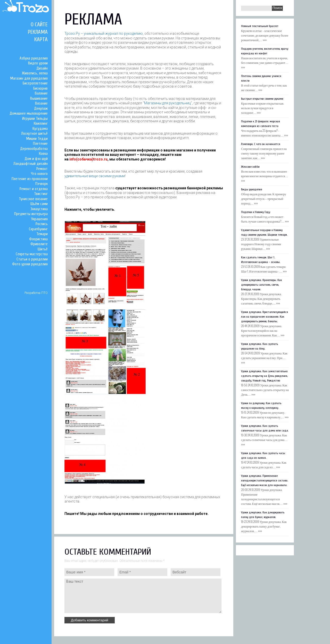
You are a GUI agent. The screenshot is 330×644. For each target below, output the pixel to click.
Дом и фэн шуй (36, 159)
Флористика (38, 239)
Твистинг (41, 194)
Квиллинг (41, 124)
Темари (42, 234)
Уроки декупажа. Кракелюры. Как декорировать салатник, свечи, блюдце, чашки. (261, 285)
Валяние (41, 93)
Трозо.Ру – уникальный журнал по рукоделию (104, 33)
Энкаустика (39, 209)
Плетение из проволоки (30, 179)
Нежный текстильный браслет (260, 26)
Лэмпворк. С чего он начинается (261, 144)
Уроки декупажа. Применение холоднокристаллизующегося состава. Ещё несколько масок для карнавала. (265, 480)
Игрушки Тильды (35, 119)
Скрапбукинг (38, 229)
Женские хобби (250, 167)
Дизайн (42, 68)
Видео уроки (38, 63)
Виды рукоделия (252, 189)
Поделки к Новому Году (256, 212)
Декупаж (41, 109)
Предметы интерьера (31, 214)
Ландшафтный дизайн (31, 164)
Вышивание (39, 99)
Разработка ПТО (36, 293)
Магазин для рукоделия (29, 78)
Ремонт (42, 169)
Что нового (39, 174)
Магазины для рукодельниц (167, 103)
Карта (41, 39)
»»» (265, 40)
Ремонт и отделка (34, 189)
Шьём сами (39, 204)
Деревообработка (34, 149)
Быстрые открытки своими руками (262, 99)
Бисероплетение (35, 83)
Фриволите (39, 244)
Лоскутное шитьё (34, 134)
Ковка (43, 154)
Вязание (41, 103)
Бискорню (40, 88)
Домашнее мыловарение (29, 113)
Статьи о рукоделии (32, 259)
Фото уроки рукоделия (30, 264)
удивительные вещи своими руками (95, 176)
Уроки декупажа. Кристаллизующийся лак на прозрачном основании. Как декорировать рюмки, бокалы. (265, 317)
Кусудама (40, 129)
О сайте (39, 24)
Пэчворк (42, 184)
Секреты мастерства (32, 254)
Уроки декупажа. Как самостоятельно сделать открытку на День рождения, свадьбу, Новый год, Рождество (264, 376)
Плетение (40, 144)
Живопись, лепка (35, 73)
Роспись (42, 224)
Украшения (39, 219)
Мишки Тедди (37, 139)
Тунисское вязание (33, 199)
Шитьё (43, 249)
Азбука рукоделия (34, 58)
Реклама (38, 32)
